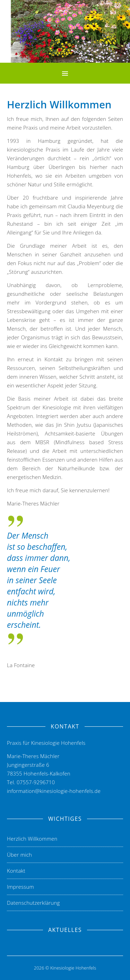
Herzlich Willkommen (32, 839)
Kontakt (16, 871)
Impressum (20, 887)
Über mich (19, 855)
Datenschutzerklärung (33, 903)
